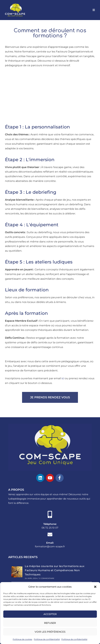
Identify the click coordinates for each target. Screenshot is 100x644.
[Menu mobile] (94, 10)
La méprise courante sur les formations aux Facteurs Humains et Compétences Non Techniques (55, 570)
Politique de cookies (22, 639)
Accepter (50, 614)
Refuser (50, 623)
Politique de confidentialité (47, 639)
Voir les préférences (50, 632)
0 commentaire (47, 578)
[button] (95, 587)
